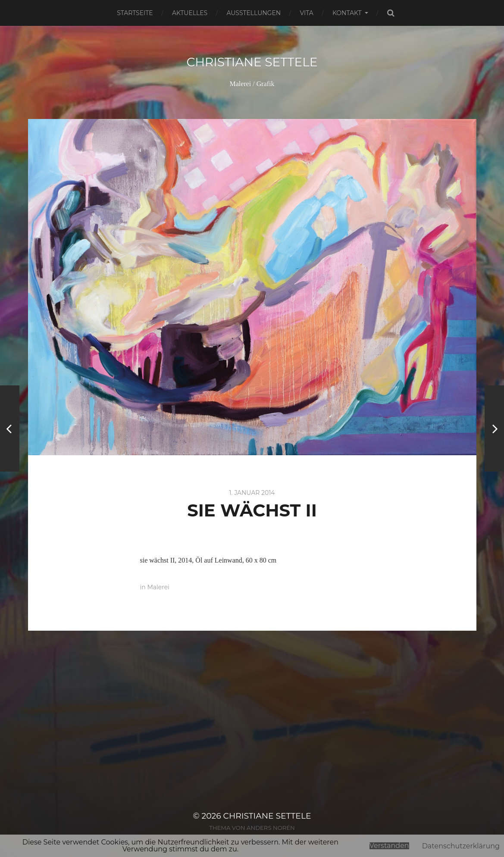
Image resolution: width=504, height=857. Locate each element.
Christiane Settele (252, 62)
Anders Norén (271, 828)
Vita (306, 13)
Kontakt (347, 13)
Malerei (158, 587)
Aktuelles (190, 13)
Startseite (135, 13)
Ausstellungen (254, 13)
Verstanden (389, 846)
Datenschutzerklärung (461, 846)
